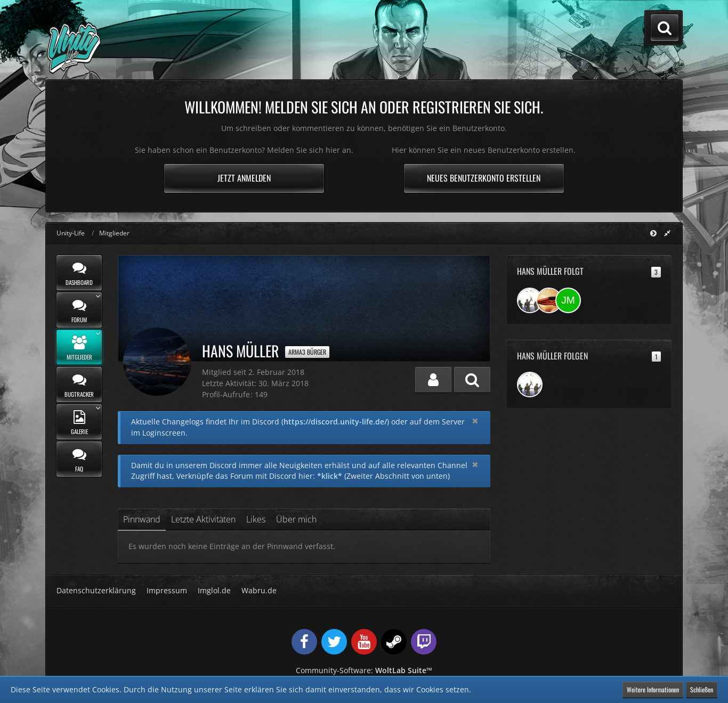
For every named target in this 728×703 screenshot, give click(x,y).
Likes (256, 519)
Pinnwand (142, 519)
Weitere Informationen (653, 689)
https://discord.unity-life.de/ (335, 422)
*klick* (330, 476)
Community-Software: (364, 670)
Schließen (702, 689)
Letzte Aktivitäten (203, 519)
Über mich (296, 519)
